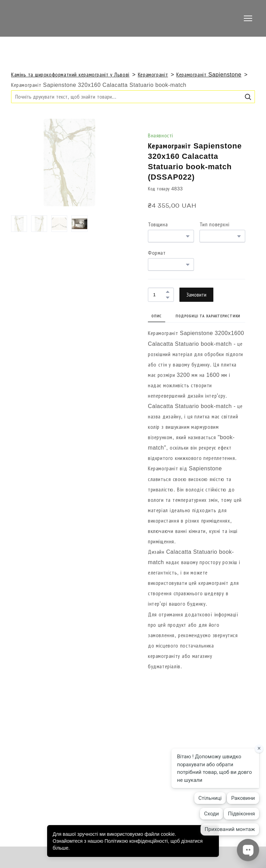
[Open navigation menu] (248, 18)
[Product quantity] (159, 295)
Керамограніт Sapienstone (209, 75)
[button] (248, 97)
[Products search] (133, 97)
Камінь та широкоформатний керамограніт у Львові (70, 75)
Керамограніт (153, 75)
